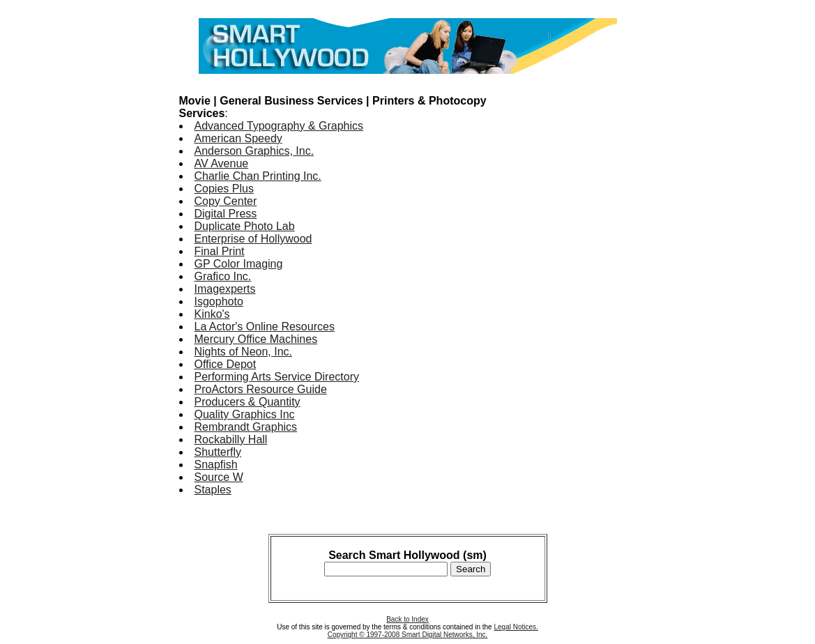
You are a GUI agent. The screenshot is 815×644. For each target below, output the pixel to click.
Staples (213, 490)
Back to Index (407, 619)
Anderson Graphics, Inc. (254, 151)
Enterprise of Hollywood (253, 239)
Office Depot (226, 364)
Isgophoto (219, 301)
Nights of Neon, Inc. (244, 352)
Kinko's (212, 314)
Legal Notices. (516, 627)
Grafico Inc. (223, 276)
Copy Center (226, 201)
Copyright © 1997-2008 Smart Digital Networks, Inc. (408, 635)
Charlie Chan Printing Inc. (258, 176)
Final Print (220, 251)
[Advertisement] (581, 291)
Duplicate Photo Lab (245, 226)
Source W (219, 477)
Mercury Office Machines (256, 339)
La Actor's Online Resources (265, 327)
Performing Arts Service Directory (277, 377)
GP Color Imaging (239, 264)
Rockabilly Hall (231, 439)
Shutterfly (218, 452)
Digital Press (226, 214)
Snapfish (216, 465)
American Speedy (238, 138)
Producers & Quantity (247, 402)
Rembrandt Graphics (246, 427)
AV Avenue (222, 163)
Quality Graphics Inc (245, 414)
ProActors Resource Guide (261, 389)
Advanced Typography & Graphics (279, 126)
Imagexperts (225, 289)
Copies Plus (224, 189)
